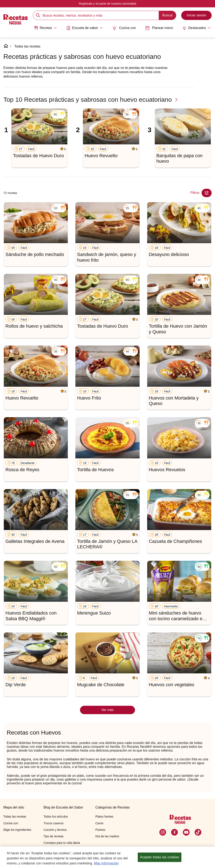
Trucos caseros (53, 823)
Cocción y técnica (55, 830)
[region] (107, 857)
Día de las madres (107, 836)
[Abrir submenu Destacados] (197, 28)
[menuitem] (45, 29)
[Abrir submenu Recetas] (45, 28)
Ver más (108, 710)
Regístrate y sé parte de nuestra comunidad (107, 4)
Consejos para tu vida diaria (62, 843)
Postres (100, 830)
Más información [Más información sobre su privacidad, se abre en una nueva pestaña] (106, 863)
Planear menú (159, 28)
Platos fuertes (104, 817)
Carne (99, 823)
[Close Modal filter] (207, 193)
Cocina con (124, 28)
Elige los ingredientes (17, 830)
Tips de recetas (53, 836)
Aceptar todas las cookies (160, 857)
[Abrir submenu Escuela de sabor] (85, 28)
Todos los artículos (56, 817)
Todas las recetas (27, 46)
